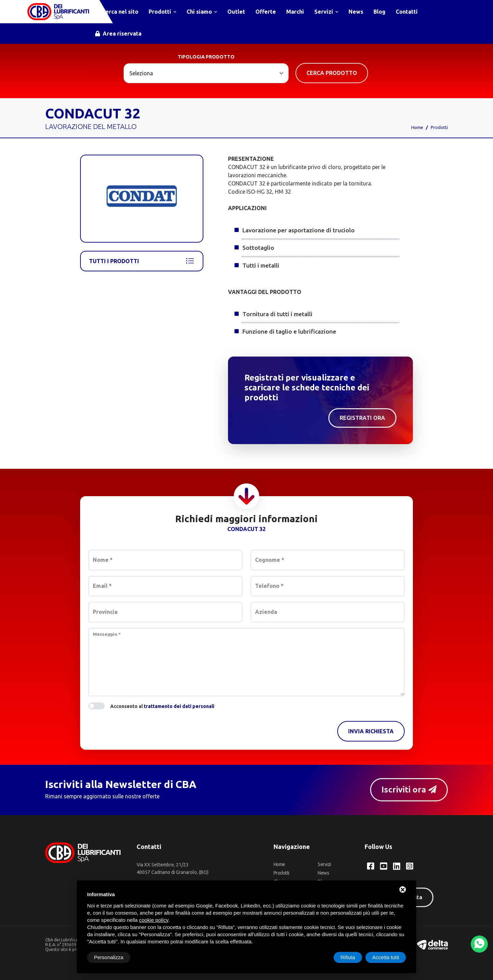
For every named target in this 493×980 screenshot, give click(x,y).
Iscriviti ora (409, 790)
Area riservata (118, 34)
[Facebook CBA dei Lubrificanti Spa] (371, 866)
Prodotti (162, 12)
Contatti (407, 12)
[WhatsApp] (479, 944)
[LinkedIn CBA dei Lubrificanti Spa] (397, 866)
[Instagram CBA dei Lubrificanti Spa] (410, 866)
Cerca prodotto (332, 73)
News (356, 12)
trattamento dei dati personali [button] (179, 706)
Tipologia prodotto (206, 57)
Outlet (236, 12)
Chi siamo (202, 12)
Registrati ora (362, 418)
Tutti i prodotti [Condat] (142, 261)
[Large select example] (206, 73)
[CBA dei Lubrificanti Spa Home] (58, 12)
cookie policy (154, 920)
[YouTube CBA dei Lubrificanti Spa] (384, 866)
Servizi (326, 12)
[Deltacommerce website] (432, 944)
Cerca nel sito (117, 12)
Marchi (295, 12)
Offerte (266, 12)
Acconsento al (162, 706)
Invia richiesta (371, 731)
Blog (380, 12)
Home (417, 127)
